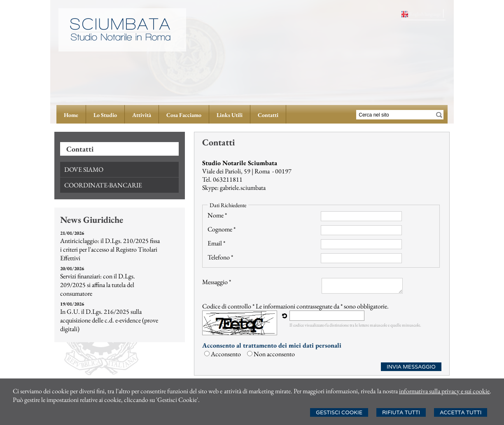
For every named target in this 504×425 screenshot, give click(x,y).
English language (425, 14)
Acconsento (226, 354)
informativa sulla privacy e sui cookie (444, 391)
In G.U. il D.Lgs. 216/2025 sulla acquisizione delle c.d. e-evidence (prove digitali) (109, 320)
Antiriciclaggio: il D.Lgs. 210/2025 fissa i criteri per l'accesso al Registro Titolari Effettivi (110, 249)
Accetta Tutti (461, 412)
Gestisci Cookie (339, 412)
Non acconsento (274, 354)
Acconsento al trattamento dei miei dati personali (272, 345)
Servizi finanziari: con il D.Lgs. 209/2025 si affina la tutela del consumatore (98, 285)
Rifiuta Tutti (401, 412)
